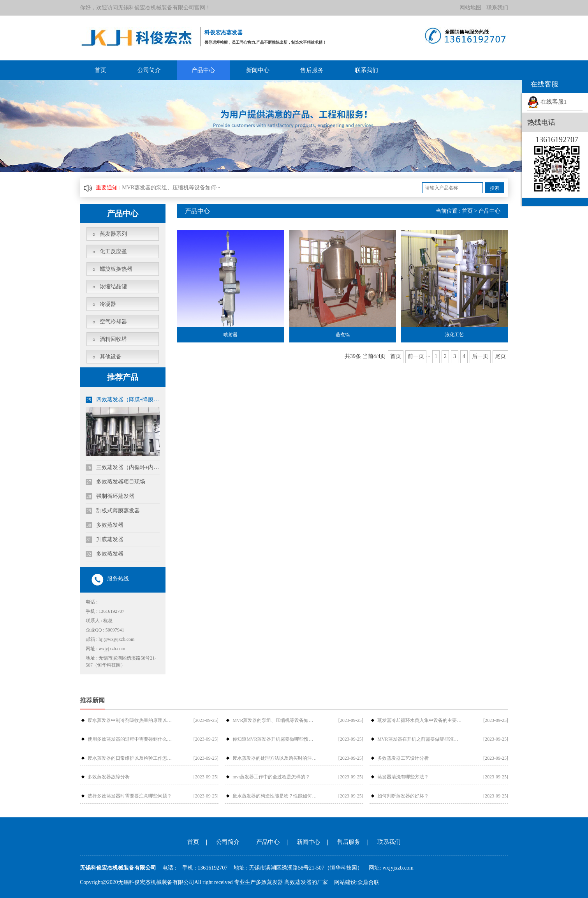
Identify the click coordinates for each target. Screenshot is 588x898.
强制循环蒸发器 (110, 496)
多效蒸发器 (105, 525)
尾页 (500, 356)
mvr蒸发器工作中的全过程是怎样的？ (271, 777)
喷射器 (231, 335)
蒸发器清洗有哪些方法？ (403, 777)
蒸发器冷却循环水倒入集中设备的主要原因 (420, 720)
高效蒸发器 (298, 882)
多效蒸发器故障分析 (109, 777)
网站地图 (470, 8)
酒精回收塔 (113, 339)
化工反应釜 (113, 251)
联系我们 (497, 8)
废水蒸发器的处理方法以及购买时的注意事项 (275, 758)
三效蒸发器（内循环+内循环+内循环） (123, 468)
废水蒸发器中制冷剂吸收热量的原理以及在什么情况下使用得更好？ (130, 720)
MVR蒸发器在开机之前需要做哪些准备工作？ (420, 739)
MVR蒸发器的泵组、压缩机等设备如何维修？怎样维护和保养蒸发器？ (275, 720)
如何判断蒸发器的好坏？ (403, 796)
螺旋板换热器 (116, 269)
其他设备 (111, 357)
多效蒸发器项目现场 (115, 482)
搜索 (495, 188)
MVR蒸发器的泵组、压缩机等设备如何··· (171, 188)
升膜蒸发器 (105, 540)
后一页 (480, 356)
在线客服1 (547, 102)
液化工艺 (454, 335)
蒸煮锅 (343, 335)
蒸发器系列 (113, 234)
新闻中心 (258, 70)
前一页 (416, 356)
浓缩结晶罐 (113, 287)
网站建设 (345, 882)
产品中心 (203, 70)
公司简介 (149, 70)
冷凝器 (108, 304)
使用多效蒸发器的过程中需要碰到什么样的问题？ (130, 739)
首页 (100, 70)
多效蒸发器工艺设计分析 (403, 758)
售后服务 (312, 70)
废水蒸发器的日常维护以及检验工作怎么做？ (130, 758)
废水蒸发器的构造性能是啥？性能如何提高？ (275, 796)
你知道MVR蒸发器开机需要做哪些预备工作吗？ (275, 739)
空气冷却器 (113, 322)
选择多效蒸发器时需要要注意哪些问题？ (130, 796)
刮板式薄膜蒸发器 (113, 511)
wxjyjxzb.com (398, 868)
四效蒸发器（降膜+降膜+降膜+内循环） (123, 400)
